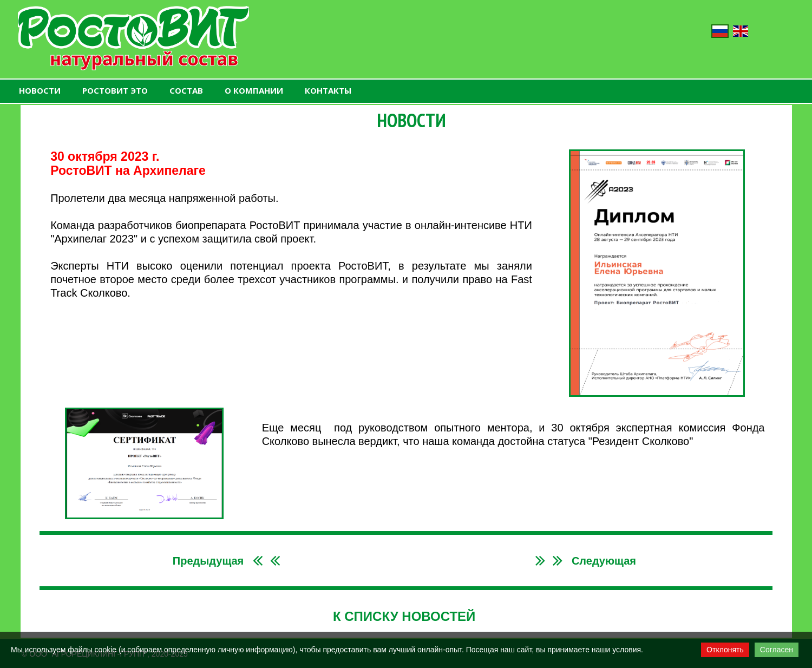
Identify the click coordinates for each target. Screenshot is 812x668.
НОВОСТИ (40, 90)
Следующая (604, 561)
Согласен (777, 650)
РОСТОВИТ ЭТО (115, 90)
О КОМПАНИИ (254, 90)
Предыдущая (208, 561)
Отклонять (725, 650)
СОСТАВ (186, 90)
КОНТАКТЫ (328, 90)
